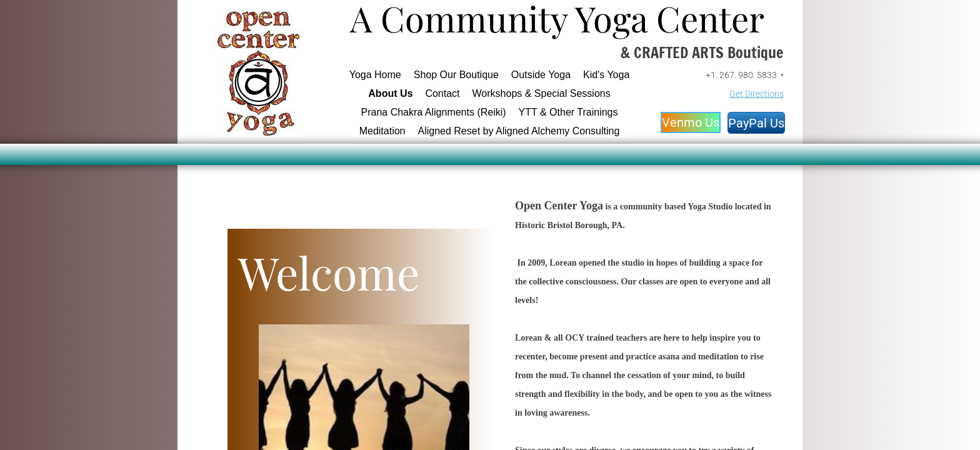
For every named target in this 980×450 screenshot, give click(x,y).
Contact (442, 93)
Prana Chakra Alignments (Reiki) (434, 112)
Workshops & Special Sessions (542, 93)
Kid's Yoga (606, 75)
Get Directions (757, 94)
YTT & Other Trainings (568, 112)
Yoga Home (375, 75)
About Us (390, 93)
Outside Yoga (541, 75)
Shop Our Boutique (456, 75)
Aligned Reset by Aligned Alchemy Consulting (518, 131)
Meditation (382, 131)
